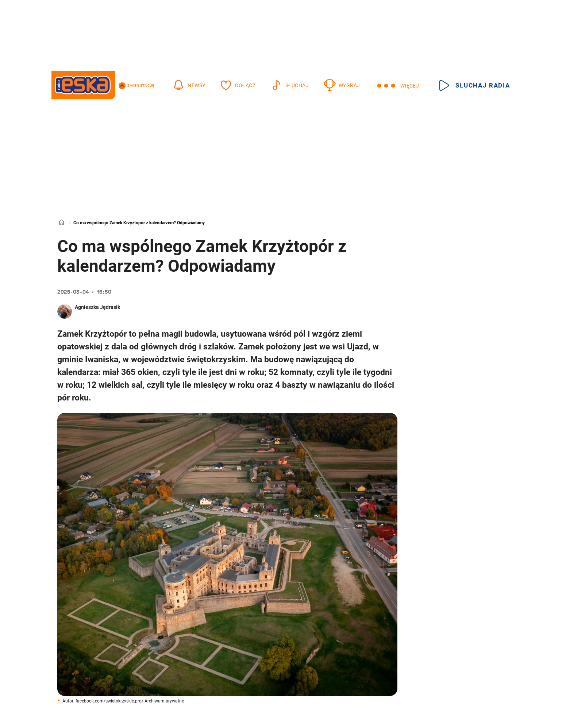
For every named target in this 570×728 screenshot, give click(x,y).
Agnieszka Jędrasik (97, 307)
